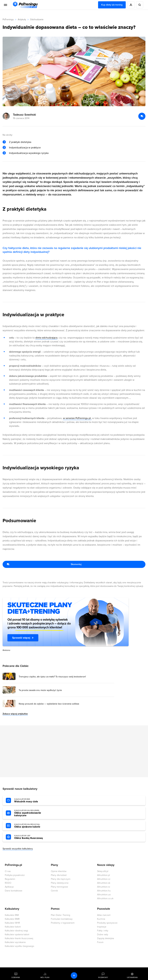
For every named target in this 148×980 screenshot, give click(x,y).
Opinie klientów (59, 871)
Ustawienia (132, 977)
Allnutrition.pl (103, 875)
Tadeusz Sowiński (24, 115)
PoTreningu (8, 19)
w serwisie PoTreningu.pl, (77, 418)
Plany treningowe (59, 887)
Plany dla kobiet (59, 875)
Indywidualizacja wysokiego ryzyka (29, 153)
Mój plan (45, 977)
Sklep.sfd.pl (103, 871)
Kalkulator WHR (12, 923)
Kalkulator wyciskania (15, 942)
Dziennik (16, 977)
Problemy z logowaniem (63, 923)
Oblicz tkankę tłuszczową (32, 837)
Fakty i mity (103, 931)
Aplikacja (9, 887)
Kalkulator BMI (12, 915)
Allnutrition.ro (104, 887)
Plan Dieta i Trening (61, 915)
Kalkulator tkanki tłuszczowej (19, 938)
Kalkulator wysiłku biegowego (19, 946)
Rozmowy (103, 977)
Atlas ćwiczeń (104, 915)
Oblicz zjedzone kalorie (32, 826)
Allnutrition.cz (104, 879)
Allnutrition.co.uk (105, 898)
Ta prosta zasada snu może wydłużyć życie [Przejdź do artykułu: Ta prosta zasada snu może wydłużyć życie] (40, 690)
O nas (8, 871)
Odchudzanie (37, 19)
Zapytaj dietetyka (106, 938)
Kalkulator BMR (12, 919)
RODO (8, 883)
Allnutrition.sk (104, 883)
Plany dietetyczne (60, 883)
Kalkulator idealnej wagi (16, 931)
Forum (100, 942)
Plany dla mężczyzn (61, 879)
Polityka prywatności (15, 875)
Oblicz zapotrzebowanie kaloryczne (32, 813)
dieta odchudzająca (46, 338)
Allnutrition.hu (104, 891)
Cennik (54, 891)
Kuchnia (101, 919)
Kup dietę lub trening (112, 5)
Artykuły (22, 19)
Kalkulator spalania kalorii (17, 934)
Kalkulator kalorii (13, 927)
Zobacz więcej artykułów (15, 714)
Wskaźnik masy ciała (32, 801)
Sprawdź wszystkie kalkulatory (18, 849)
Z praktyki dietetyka (20, 142)
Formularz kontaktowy (62, 919)
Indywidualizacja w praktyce (25, 148)
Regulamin (10, 879)
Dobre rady (103, 934)
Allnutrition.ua (104, 895)
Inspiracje (102, 927)
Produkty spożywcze (107, 923)
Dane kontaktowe (14, 891)
